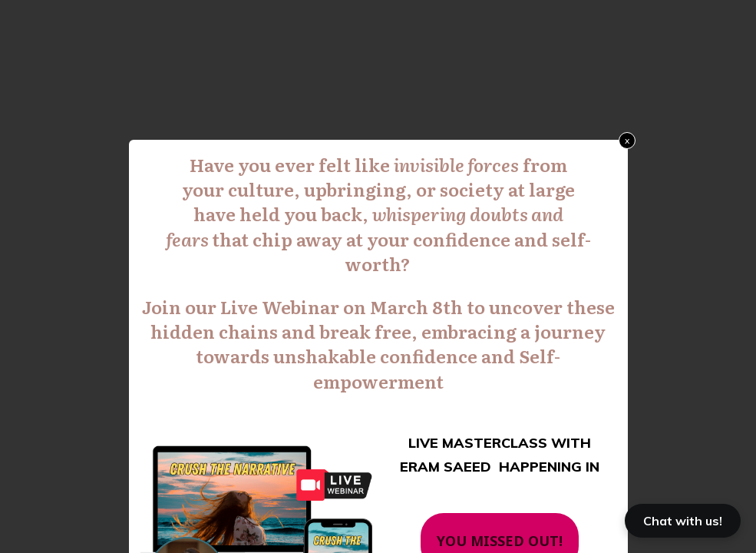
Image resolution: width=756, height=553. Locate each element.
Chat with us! (683, 521)
